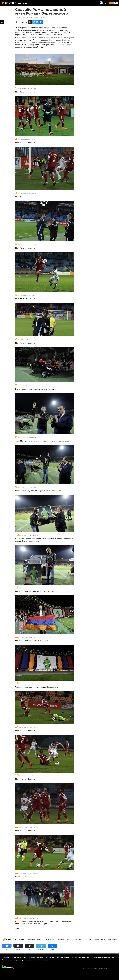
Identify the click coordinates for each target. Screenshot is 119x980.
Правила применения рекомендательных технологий (19, 960)
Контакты (32, 957)
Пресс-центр (112, 939)
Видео (103, 939)
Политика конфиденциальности (81, 957)
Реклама (40, 957)
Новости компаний (63, 957)
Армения (40, 939)
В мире (68, 939)
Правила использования (19, 957)
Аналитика (77, 939)
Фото (18, 928)
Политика (60, 939)
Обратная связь (44, 960)
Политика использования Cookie (104, 957)
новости (32, 939)
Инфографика (94, 939)
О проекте (5, 957)
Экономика (50, 939)
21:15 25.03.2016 (20, 18)
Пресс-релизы (50, 957)
